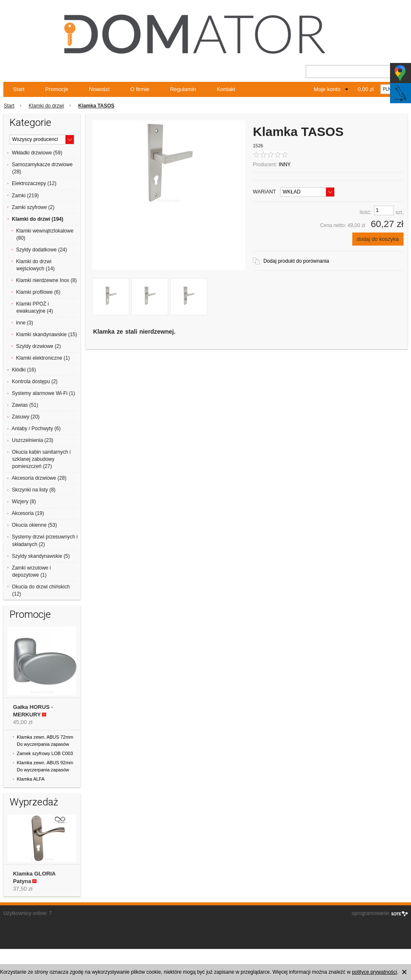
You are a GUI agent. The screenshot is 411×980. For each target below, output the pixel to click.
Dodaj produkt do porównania (296, 261)
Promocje (57, 89)
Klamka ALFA (31, 779)
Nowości (99, 89)
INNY (285, 165)
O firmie (140, 89)
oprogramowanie (371, 913)
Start (19, 89)
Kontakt (226, 89)
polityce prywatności (374, 972)
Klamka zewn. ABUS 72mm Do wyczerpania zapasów (45, 741)
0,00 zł (366, 89)
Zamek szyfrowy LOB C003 (45, 753)
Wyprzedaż (34, 802)
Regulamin (183, 89)
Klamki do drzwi (46, 106)
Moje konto (327, 89)
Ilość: (365, 212)
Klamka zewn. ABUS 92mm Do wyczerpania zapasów (45, 766)
